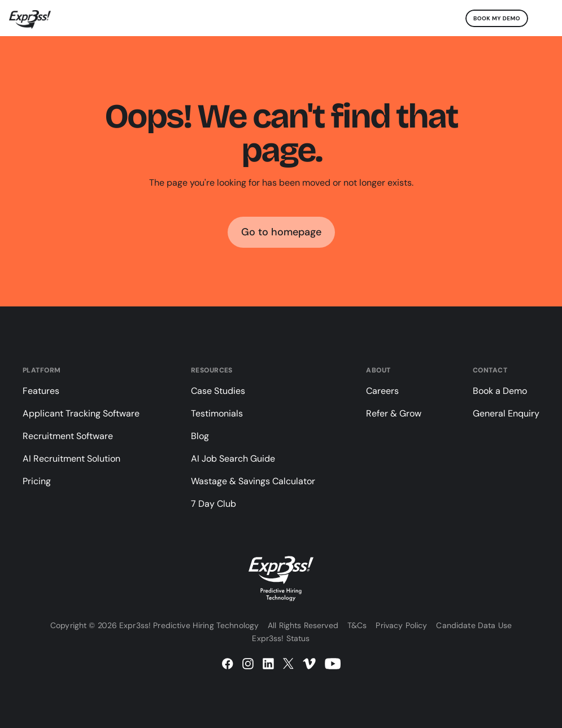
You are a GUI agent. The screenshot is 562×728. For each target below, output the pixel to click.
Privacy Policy (401, 625)
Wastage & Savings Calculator (253, 481)
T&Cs (357, 625)
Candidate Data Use (474, 625)
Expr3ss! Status (281, 638)
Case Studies (218, 391)
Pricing (37, 481)
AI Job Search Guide (233, 459)
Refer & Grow (394, 413)
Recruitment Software (68, 436)
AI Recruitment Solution (71, 459)
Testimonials (217, 413)
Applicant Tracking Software (81, 413)
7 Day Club (214, 504)
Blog (200, 436)
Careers (382, 391)
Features (41, 391)
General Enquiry (506, 413)
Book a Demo (500, 391)
